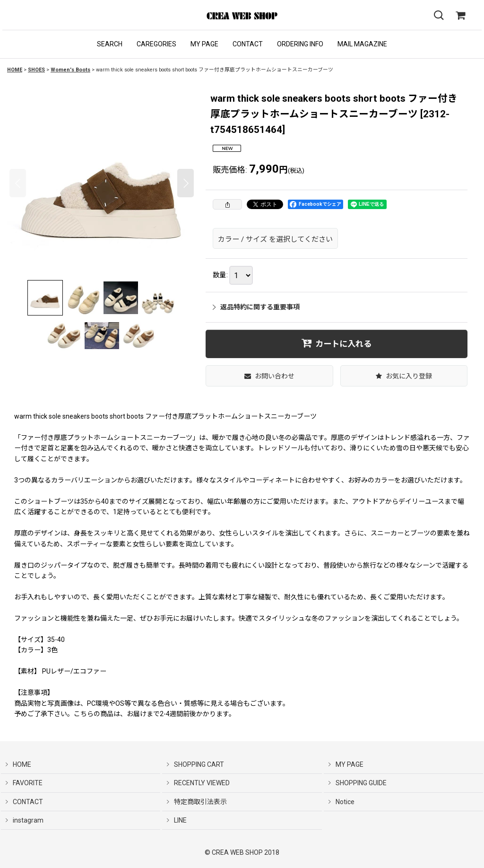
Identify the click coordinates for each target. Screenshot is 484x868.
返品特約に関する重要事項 (256, 307)
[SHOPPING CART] (460, 16)
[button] (110, 44)
